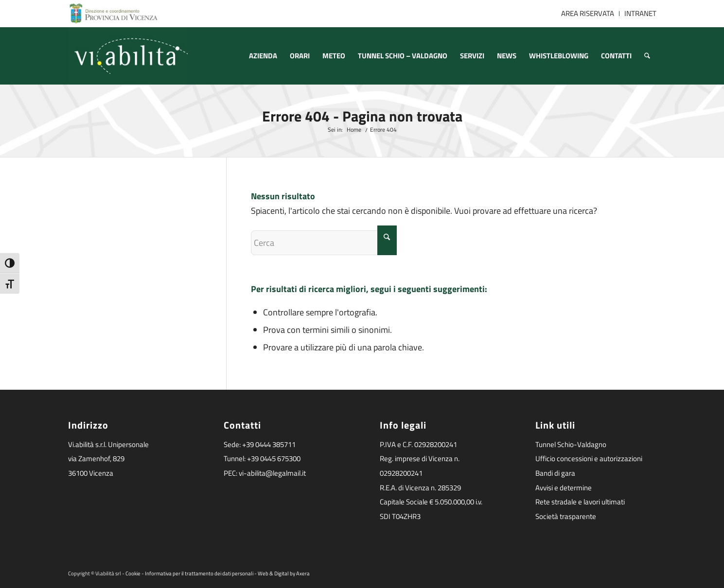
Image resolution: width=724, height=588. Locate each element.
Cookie (133, 573)
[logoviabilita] (128, 56)
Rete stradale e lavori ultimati (580, 502)
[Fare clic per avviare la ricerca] (387, 240)
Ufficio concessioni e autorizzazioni (589, 458)
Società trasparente (566, 516)
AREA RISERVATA (588, 13)
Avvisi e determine (564, 488)
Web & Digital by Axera (284, 573)
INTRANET (640, 13)
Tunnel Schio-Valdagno (571, 444)
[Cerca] (647, 56)
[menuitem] (588, 14)
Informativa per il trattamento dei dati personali (199, 573)
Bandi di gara (555, 473)
